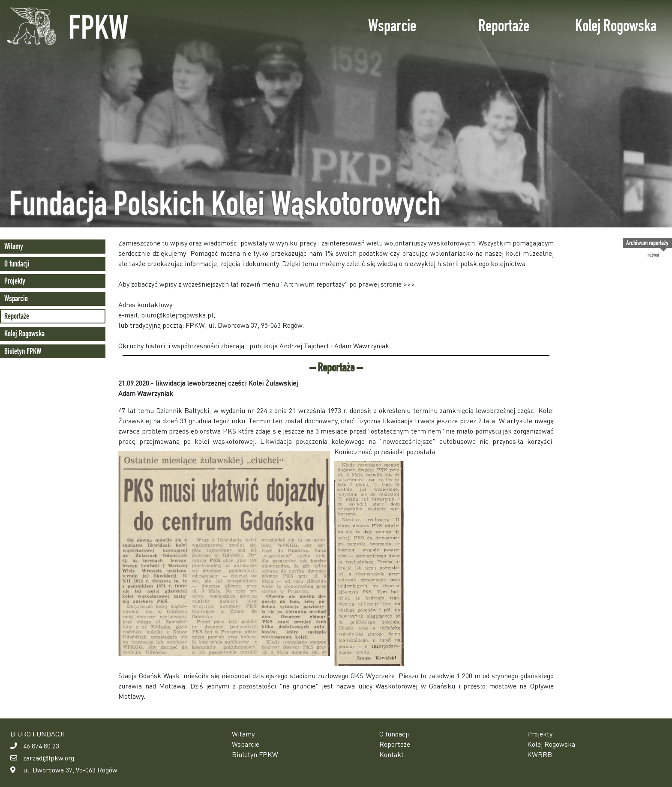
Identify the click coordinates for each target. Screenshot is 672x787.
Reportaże (504, 25)
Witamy (14, 246)
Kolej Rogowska (616, 25)
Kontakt (391, 754)
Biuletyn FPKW (23, 351)
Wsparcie (392, 25)
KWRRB (540, 754)
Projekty (15, 281)
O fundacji (17, 264)
